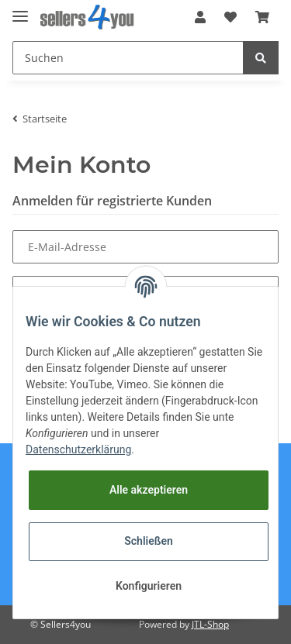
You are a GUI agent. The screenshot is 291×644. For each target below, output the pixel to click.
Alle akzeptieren (149, 490)
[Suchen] (128, 58)
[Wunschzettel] (230, 17)
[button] (200, 17)
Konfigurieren (149, 586)
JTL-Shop (210, 624)
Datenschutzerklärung (78, 449)
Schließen (149, 541)
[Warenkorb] (262, 17)
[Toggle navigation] (20, 10)
